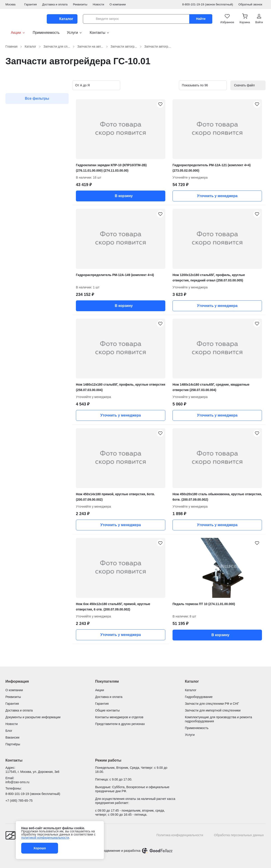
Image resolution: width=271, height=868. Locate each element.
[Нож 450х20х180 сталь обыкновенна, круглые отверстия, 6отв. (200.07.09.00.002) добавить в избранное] (257, 434)
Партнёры (13, 744)
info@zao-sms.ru (17, 782)
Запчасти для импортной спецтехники (213, 710)
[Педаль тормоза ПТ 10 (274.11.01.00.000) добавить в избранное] (257, 543)
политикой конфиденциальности (45, 838)
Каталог (33, 47)
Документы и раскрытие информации (33, 717)
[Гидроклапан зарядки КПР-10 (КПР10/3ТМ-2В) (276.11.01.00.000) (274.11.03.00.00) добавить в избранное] (160, 105)
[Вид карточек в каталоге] (162, 85)
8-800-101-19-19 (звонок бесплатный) (208, 4)
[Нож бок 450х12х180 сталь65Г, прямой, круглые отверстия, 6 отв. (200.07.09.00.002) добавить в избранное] (160, 543)
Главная (14, 47)
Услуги (75, 33)
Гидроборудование (199, 697)
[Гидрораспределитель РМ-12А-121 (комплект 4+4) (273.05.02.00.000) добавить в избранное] (257, 105)
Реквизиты (80, 4)
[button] (245, 19)
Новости (98, 4)
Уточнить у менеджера (217, 196)
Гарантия (30, 4)
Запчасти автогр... (126, 47)
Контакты (100, 33)
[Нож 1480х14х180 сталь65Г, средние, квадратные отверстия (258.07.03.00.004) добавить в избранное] (257, 324)
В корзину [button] (120, 196)
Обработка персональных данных (239, 835)
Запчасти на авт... (93, 47)
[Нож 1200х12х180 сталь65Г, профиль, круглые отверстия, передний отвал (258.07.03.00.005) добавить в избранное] (257, 214)
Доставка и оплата (55, 4)
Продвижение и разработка (120, 851)
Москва (12, 4)
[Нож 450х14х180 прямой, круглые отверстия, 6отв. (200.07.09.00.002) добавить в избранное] (160, 434)
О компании (118, 4)
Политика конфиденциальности (180, 835)
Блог (9, 731)
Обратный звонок (252, 4)
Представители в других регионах (120, 724)
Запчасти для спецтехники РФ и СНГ (212, 704)
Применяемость (46, 33)
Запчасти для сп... (59, 47)
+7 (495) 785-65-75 (19, 801)
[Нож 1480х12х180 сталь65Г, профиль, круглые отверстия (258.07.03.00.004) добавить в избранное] (160, 324)
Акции (15, 33)
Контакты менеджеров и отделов (119, 717)
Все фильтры (37, 98)
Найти (201, 19)
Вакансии (12, 737)
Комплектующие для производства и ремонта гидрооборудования (218, 719)
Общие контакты (107, 710)
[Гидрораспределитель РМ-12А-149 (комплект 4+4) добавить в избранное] (160, 214)
